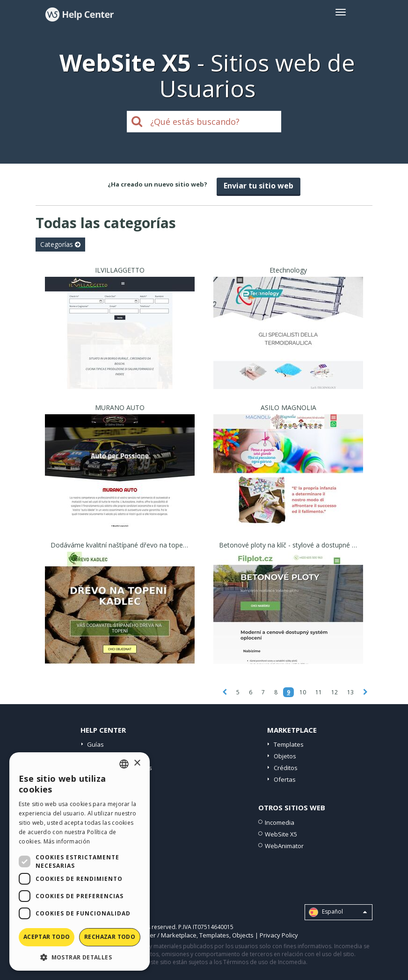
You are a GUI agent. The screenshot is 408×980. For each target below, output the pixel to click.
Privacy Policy (279, 935)
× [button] (137, 763)
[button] (80, 957)
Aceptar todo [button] (47, 937)
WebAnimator (284, 846)
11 (319, 692)
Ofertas (285, 779)
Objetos (285, 756)
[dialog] (80, 861)
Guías (95, 744)
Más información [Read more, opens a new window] (67, 841)
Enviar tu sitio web (259, 186)
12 (335, 692)
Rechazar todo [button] (110, 937)
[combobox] (124, 764)
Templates (289, 744)
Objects (243, 935)
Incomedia (280, 822)
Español (338, 912)
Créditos (286, 768)
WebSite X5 (281, 834)
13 (350, 692)
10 (303, 692)
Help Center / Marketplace (159, 935)
